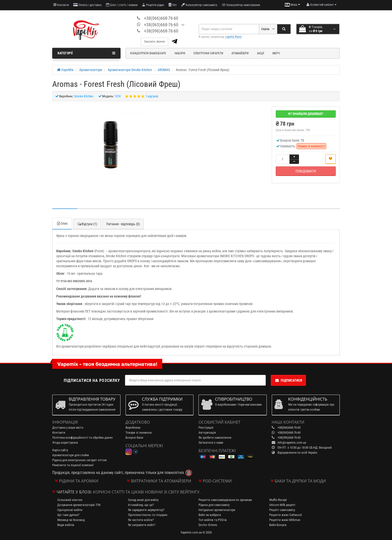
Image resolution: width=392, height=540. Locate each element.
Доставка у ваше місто (68, 428)
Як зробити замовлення (215, 438)
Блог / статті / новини (122, 5)
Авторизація (207, 433)
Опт (173, 5)
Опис (62, 223)
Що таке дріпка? (68, 515)
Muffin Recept (278, 500)
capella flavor (233, 37)
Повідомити (306, 171)
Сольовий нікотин (70, 500)
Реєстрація (206, 428)
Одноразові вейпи (70, 510)
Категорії (86, 53)
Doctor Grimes (208, 525)
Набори (180, 53)
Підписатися (288, 380)
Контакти (61, 5)
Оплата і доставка (87, 5)
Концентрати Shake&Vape (148, 53)
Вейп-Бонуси (278, 525)
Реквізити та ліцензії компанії (73, 465)
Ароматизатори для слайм (70, 455)
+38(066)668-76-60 (161, 18)
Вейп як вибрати (210, 515)
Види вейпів (66, 525)
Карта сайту (60, 450)
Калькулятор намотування (241, 5)
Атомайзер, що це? (141, 505)
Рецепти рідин (153, 5)
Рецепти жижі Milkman (285, 520)
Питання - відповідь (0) (123, 224)
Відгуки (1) (87, 224)
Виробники (133, 428)
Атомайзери (240, 53)
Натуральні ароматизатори (217, 510)
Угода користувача (65, 443)
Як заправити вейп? (142, 525)
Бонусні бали (134, 438)
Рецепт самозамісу (282, 510)
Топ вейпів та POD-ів (213, 520)
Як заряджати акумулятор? (146, 510)
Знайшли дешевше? (306, 114)
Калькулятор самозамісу (199, 5)
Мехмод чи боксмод (71, 520)
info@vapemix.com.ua (292, 443)
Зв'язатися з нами (211, 443)
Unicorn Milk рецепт (282, 505)
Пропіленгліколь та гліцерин (148, 515)
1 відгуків (152, 96)
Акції (260, 53)
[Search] (284, 29)
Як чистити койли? (141, 520)
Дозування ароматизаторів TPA (79, 505)
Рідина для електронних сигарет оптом (79, 460)
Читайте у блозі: (74, 492)
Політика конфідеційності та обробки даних (82, 438)
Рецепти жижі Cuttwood (285, 515)
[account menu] (321, 5)
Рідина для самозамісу (214, 505)
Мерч (276, 53)
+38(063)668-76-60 (161, 25)
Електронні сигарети (208, 53)
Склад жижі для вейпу (143, 500)
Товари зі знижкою (139, 433)
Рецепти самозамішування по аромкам (225, 500)
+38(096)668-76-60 (161, 31)
